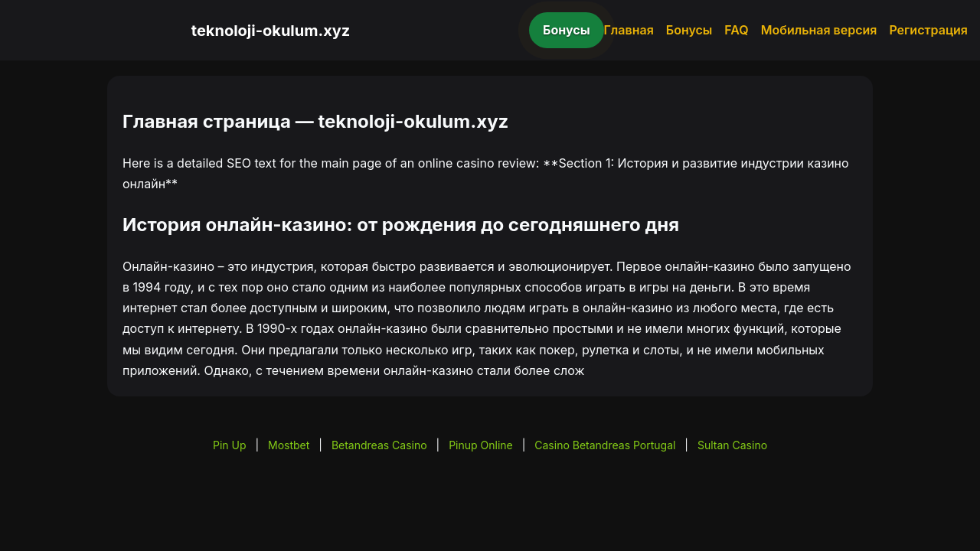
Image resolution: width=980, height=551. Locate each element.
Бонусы (567, 30)
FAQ (736, 30)
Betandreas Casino (379, 445)
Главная (629, 30)
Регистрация (928, 30)
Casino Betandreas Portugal (605, 445)
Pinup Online (481, 445)
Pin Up (230, 445)
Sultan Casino (732, 445)
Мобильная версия (819, 30)
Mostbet (289, 445)
